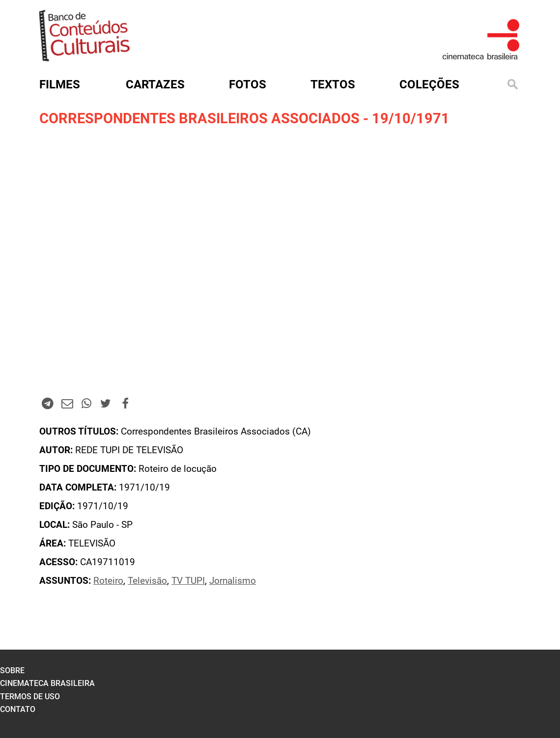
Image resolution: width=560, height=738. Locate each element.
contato (18, 709)
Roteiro (108, 581)
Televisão (147, 581)
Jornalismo (233, 581)
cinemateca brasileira (47, 683)
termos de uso (30, 697)
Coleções (429, 84)
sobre (12, 670)
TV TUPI (188, 581)
